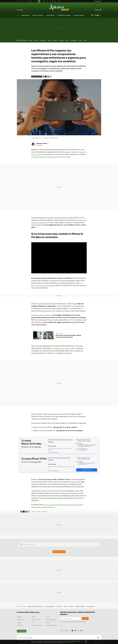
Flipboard (92, 15)
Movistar (19, 617)
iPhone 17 (59, 606)
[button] (42, 143)
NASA (80, 40)
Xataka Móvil (59, 8)
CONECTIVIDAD (25, 15)
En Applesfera (60, 333)
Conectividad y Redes (52, 625)
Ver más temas (22, 631)
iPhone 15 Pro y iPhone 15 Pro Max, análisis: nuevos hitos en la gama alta (68, 336)
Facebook (43, 77)
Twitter (100, 15)
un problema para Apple (60, 348)
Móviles (31, 40)
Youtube (98, 15)
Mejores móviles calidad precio (35, 606)
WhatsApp (20, 625)
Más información (70, 642)
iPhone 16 (71, 606)
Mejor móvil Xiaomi (80, 606)
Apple (38, 511)
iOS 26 (65, 606)
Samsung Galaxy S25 (50, 606)
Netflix (49, 40)
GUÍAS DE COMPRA (79, 15)
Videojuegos (74, 40)
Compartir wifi (90, 606)
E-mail (50, 77)
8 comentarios (37, 76)
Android (19, 622)
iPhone (48, 622)
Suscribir (85, 618)
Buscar (98, 638)
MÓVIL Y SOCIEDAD (38, 15)
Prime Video (43, 40)
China (85, 40)
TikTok (67, 40)
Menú (21, 10)
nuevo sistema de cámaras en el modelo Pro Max (53, 157)
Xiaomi (48, 617)
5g (32, 622)
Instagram (95, 15)
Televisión (61, 40)
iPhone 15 (68, 152)
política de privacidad (81, 622)
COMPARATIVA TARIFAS (64, 15)
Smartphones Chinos (37, 625)
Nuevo (97, 10)
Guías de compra (36, 620)
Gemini (36, 40)
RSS (78, 630)
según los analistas (45, 315)
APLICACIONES (50, 15)
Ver (60, 552)
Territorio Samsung (51, 620)
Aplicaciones (21, 620)
